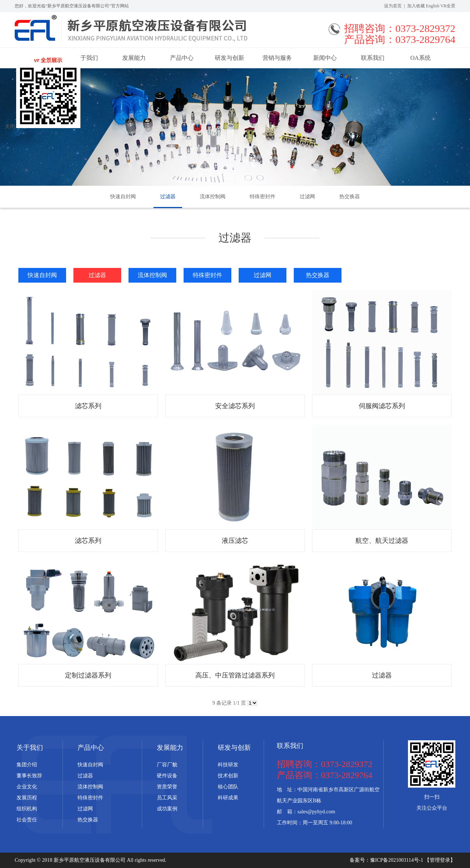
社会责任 (27, 820)
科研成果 (228, 798)
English (433, 6)
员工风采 (167, 798)
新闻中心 (325, 58)
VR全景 (448, 6)
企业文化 (27, 787)
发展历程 (27, 798)
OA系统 (420, 58)
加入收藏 (416, 6)
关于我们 (30, 748)
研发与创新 (229, 58)
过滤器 (168, 197)
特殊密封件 (263, 197)
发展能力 (134, 58)
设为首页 (393, 6)
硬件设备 (167, 776)
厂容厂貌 (167, 765)
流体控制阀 (213, 197)
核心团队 (228, 787)
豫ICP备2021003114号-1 (397, 860)
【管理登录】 (440, 860)
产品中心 (182, 58)
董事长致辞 (29, 776)
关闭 (10, 126)
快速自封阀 (123, 197)
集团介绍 (27, 765)
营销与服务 (277, 58)
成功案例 (167, 809)
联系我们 (373, 58)
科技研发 (228, 765)
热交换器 (350, 197)
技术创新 (228, 776)
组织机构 (27, 809)
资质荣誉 (167, 787)
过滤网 (307, 197)
